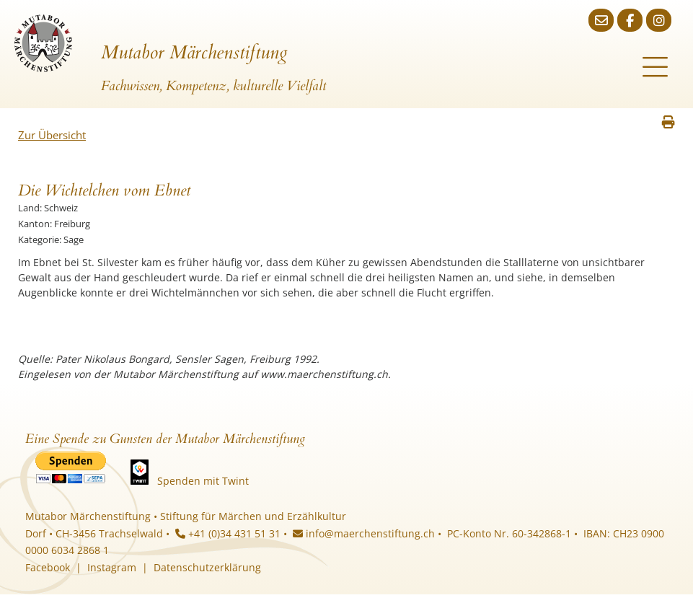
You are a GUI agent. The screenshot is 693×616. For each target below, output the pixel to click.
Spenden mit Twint (203, 481)
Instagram (112, 567)
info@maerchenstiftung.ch (364, 533)
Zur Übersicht (52, 135)
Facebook (48, 567)
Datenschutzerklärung (207, 567)
